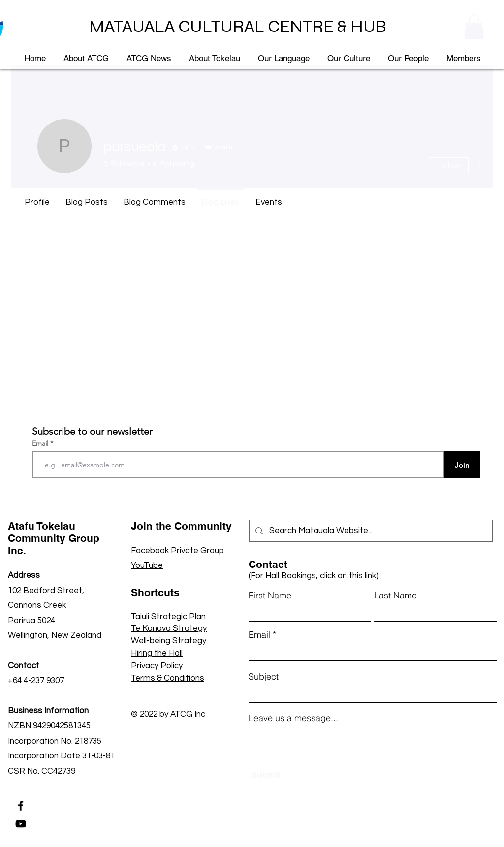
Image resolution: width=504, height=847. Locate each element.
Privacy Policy (157, 666)
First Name (270, 596)
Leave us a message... (293, 718)
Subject (264, 677)
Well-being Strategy (169, 641)
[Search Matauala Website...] (371, 531)
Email (41, 443)
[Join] (462, 465)
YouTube (147, 565)
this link (362, 576)
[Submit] (297, 775)
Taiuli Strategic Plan (168, 617)
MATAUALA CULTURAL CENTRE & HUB (238, 27)
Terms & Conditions (168, 678)
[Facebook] (21, 806)
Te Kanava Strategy (169, 628)
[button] (474, 27)
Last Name (395, 596)
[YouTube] (21, 824)
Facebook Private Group (177, 551)
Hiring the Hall (157, 653)
